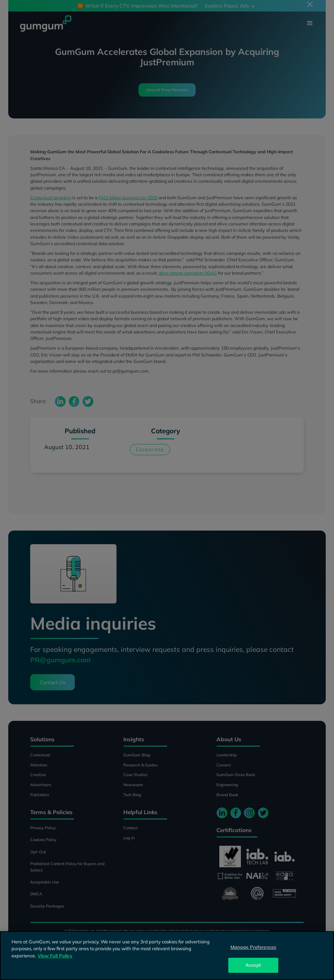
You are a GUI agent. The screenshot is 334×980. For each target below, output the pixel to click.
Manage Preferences (253, 947)
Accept (253, 965)
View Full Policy (55, 956)
